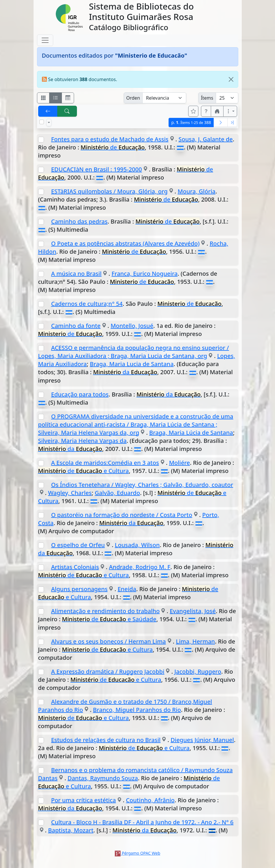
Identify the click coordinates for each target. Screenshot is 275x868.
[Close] (231, 79)
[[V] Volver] (48, 111)
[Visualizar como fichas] (43, 98)
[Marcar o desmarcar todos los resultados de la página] (42, 122)
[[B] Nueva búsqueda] (67, 111)
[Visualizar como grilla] (68, 98)
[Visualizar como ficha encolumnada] (56, 98)
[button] (206, 111)
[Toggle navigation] (45, 40)
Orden (133, 98)
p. (191, 122)
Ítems (207, 98)
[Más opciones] (230, 111)
